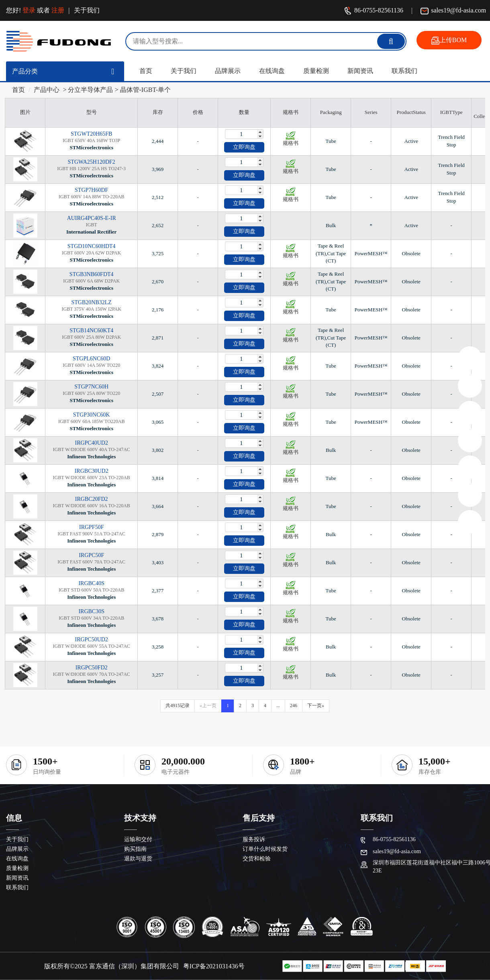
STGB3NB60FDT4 (92, 274)
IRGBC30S (91, 611)
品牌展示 (228, 71)
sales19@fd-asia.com (453, 11)
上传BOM (449, 41)
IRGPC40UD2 (91, 443)
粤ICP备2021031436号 (214, 966)
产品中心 (47, 90)
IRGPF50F (91, 527)
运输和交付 (138, 839)
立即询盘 (244, 147)
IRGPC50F (91, 555)
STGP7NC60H (91, 387)
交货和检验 (257, 859)
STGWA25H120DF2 (92, 162)
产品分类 (25, 71)
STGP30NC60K (92, 415)
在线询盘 (272, 71)
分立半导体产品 (90, 90)
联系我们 (404, 71)
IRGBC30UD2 (92, 471)
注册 (58, 10)
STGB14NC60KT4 (91, 330)
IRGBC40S (91, 583)
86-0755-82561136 (374, 11)
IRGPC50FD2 (92, 668)
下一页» (316, 706)
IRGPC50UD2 (91, 639)
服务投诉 (254, 839)
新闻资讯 (360, 71)
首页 (146, 71)
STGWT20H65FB (91, 134)
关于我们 (87, 10)
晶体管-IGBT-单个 (146, 90)
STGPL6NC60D (91, 359)
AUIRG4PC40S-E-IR (92, 218)
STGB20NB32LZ (92, 302)
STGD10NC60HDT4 (92, 246)
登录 (29, 10)
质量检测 (316, 71)
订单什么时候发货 (265, 849)
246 (294, 706)
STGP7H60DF (91, 190)
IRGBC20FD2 (92, 499)
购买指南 (135, 849)
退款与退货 (138, 859)
